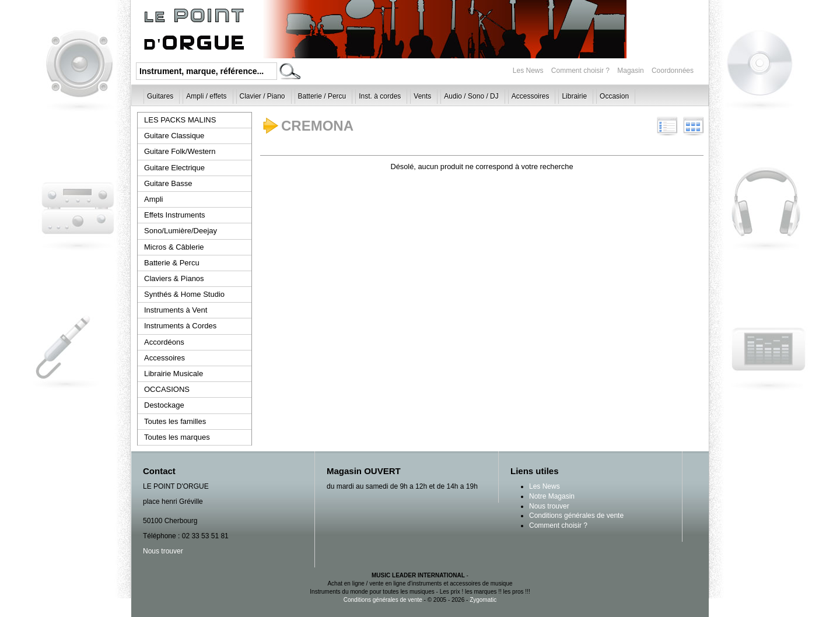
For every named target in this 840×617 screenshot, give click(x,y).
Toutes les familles (175, 421)
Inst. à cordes (380, 96)
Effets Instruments (175, 215)
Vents (422, 96)
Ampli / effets (206, 96)
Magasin (631, 71)
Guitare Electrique (174, 168)
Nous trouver (163, 551)
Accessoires (531, 96)
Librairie (574, 96)
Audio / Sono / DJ (471, 96)
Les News (528, 71)
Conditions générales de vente (576, 516)
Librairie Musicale (174, 374)
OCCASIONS (167, 389)
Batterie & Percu (172, 263)
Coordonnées (673, 71)
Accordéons (164, 342)
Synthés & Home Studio (184, 294)
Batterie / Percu (322, 96)
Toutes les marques (177, 437)
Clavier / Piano (262, 96)
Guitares (160, 96)
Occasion (614, 96)
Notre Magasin (552, 496)
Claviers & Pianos (174, 278)
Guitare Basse (168, 183)
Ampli (154, 199)
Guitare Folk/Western (180, 151)
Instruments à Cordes (180, 326)
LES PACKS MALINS (180, 120)
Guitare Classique (174, 136)
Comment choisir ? (580, 71)
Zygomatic (483, 600)
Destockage (164, 405)
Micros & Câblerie (174, 247)
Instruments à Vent (176, 310)
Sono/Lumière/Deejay (181, 231)
